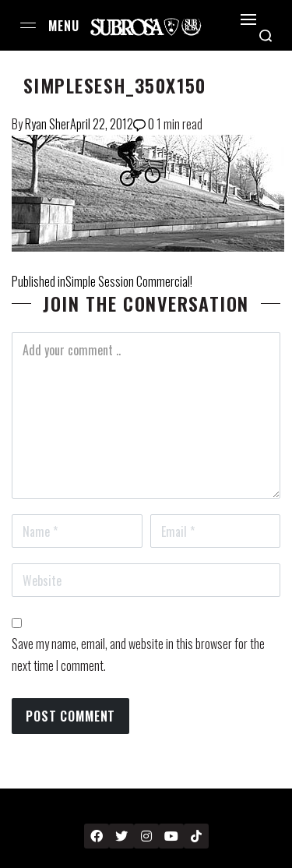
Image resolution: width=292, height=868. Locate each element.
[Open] (248, 19)
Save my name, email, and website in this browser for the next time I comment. (138, 654)
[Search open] (266, 36)
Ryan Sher (47, 124)
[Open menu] (28, 25)
